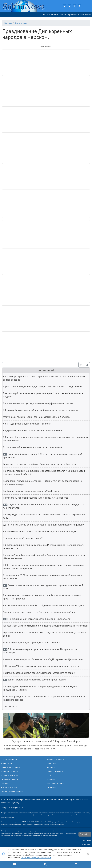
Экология (51, 787)
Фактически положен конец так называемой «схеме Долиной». (37, 417)
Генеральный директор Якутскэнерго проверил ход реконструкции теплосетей (45, 626)
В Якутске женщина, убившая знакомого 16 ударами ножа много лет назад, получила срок (43, 547)
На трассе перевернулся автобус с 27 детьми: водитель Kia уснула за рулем (44, 606)
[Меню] (76, 864)
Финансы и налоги (55, 759)
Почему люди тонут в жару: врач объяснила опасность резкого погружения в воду (44, 516)
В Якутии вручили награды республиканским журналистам (37, 619)
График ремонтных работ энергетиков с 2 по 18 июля (31, 491)
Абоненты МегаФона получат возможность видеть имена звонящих (40, 532)
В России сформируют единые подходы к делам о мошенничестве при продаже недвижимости (46, 439)
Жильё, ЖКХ (6, 763)
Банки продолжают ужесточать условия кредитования (35, 680)
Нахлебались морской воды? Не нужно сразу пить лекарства (36, 498)
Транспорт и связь (55, 783)
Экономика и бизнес (10, 779)
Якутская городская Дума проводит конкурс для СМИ (32, 643)
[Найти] (87, 365)
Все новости (11, 706)
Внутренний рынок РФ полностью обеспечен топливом (33, 431)
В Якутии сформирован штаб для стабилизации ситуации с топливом (40, 410)
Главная (8, 23)
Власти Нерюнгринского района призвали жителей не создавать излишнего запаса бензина (44, 378)
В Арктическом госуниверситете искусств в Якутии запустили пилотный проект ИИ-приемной (42, 597)
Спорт (50, 775)
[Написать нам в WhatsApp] (74, 6)
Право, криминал (55, 771)
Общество (52, 763)
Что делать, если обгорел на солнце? (23, 538)
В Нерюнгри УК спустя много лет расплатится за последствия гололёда (41, 666)
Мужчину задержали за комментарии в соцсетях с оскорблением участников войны (45, 634)
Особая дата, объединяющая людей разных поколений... (33, 447)
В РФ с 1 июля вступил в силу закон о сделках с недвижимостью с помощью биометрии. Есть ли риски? (44, 567)
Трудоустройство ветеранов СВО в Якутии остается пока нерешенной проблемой (43, 456)
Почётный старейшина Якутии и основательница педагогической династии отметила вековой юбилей (44, 473)
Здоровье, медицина (10, 771)
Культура (51, 767)
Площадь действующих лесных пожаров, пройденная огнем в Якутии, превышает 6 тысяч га (40, 688)
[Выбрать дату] (81, 365)
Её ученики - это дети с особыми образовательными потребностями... (41, 464)
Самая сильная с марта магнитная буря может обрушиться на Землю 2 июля (43, 587)
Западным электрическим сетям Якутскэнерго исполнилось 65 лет (39, 612)
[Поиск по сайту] (45, 864)
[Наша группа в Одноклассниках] (79, 6)
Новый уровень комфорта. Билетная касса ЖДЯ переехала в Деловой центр (44, 659)
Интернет (5, 783)
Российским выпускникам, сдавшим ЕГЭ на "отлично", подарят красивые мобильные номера (42, 483)
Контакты (87, 844)
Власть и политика (9, 759)
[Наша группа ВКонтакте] (65, 6)
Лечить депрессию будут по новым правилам (27, 424)
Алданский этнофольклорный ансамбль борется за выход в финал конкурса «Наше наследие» (44, 557)
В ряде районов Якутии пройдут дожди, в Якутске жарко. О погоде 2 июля (42, 387)
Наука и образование (11, 767)
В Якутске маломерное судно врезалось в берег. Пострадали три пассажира (40, 651)
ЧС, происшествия (9, 775)
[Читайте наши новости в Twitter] (70, 6)
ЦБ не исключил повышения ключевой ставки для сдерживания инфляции (44, 525)
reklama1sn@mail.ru (7, 817)
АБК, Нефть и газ (9, 787)
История (51, 779)
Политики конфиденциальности (36, 858)
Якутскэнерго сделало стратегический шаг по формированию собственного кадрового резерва (44, 698)
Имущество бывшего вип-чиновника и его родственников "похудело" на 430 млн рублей (44, 506)
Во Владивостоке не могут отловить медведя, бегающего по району (39, 673)
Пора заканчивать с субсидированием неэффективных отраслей (38, 404)
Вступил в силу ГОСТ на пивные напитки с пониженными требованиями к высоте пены (43, 577)
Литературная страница (12, 791)
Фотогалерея (21, 23)
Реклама (87, 840)
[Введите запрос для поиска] (40, 365)
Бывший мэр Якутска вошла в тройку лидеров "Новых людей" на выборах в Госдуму (43, 395)
